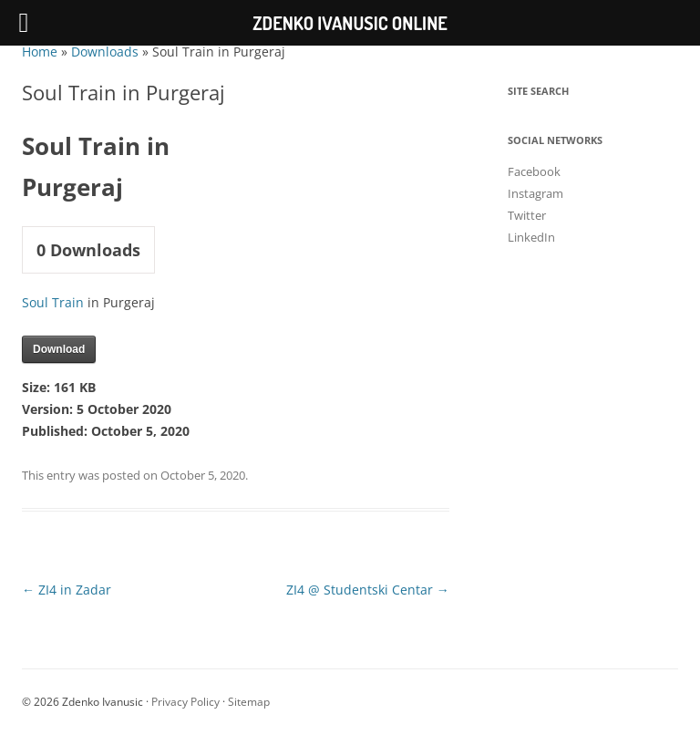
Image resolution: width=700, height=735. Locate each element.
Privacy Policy (185, 702)
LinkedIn (531, 237)
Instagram (535, 193)
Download (59, 349)
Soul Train (53, 302)
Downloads (105, 52)
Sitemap (249, 702)
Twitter (527, 215)
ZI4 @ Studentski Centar (368, 590)
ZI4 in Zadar (67, 590)
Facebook (534, 171)
